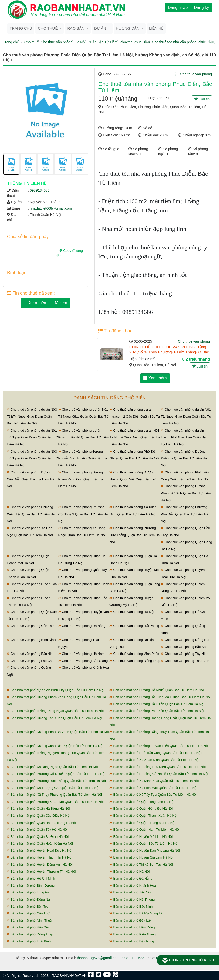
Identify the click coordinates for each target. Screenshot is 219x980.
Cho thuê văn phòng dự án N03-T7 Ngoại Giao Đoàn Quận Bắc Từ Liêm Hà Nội (32, 458)
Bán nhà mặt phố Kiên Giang (133, 934)
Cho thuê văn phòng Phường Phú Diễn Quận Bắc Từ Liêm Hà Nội (185, 514)
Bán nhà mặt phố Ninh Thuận (30, 920)
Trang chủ (21, 28)
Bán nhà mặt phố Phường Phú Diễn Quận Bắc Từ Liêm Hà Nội (158, 767)
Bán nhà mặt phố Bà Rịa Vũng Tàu (137, 913)
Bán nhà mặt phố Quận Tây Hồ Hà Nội (37, 830)
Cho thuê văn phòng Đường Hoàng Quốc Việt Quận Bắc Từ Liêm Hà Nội (132, 479)
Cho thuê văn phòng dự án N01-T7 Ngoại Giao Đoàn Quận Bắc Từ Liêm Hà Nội (32, 437)
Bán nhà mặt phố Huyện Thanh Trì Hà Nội (40, 857)
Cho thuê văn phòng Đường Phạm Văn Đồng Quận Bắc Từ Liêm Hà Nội (81, 479)
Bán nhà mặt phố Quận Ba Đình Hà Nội (38, 837)
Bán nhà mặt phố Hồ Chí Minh (31, 878)
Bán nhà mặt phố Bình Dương (31, 885)
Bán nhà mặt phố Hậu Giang (30, 927)
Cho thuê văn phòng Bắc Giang (83, 661)
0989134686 (40, 190)
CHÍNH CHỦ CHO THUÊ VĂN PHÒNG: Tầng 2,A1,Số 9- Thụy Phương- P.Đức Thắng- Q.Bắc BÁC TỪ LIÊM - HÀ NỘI (169, 352)
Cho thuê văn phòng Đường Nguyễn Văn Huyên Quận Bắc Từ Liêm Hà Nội (83, 458)
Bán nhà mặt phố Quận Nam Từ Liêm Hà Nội (145, 830)
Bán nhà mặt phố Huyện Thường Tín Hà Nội (41, 872)
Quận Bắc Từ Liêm (103, 42)
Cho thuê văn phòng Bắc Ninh (31, 654)
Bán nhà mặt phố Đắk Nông (132, 941)
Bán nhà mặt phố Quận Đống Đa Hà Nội (141, 809)
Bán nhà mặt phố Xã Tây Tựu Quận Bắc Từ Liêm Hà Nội (153, 795)
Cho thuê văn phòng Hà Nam (81, 654)
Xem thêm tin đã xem (46, 303)
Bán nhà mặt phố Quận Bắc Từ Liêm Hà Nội (144, 843)
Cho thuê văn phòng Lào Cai (30, 661)
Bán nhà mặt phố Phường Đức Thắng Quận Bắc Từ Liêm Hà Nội (56, 781)
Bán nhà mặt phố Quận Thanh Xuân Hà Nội (143, 816)
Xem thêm (155, 378)
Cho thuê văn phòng (57, 42)
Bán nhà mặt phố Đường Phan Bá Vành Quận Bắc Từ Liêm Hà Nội (58, 732)
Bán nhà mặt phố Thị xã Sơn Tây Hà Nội (141, 864)
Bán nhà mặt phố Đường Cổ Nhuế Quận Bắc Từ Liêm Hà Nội (157, 690)
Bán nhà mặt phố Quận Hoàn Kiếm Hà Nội (40, 843)
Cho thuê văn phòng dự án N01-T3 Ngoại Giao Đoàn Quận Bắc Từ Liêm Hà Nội (84, 416)
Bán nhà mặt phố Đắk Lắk (130, 920)
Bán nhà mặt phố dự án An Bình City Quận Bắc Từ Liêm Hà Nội (56, 690)
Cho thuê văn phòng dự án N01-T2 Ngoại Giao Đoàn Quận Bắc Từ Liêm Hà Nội (135, 437)
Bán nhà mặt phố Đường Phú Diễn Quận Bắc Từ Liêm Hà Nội (157, 711)
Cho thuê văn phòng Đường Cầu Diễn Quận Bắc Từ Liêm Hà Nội (31, 479)
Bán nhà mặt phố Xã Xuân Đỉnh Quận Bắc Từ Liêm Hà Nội (154, 760)
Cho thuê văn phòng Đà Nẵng (82, 626)
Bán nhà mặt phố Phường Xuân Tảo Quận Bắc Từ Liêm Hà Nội (55, 802)
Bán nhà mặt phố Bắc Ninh (131, 906)
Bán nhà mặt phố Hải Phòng (132, 899)
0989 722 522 (133, 958)
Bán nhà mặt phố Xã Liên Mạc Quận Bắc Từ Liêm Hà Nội (153, 788)
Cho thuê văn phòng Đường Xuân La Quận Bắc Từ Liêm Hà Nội (184, 458)
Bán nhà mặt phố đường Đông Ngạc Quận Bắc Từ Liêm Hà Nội (55, 711)
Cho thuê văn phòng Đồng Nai (185, 640)
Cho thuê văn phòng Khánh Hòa (84, 668)
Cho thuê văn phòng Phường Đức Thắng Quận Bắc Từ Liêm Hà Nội (135, 535)
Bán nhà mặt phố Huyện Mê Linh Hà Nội (141, 837)
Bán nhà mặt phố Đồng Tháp (30, 934)
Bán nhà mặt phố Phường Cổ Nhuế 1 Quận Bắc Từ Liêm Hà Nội (159, 774)
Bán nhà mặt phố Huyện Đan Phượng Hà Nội (145, 851)
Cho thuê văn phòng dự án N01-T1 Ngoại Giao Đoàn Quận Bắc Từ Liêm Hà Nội (186, 416)
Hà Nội (80, 42)
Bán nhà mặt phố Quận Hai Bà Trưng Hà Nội (42, 823)
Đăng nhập (178, 7)
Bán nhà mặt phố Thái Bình (29, 941)
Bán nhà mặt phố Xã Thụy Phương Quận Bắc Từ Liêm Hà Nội (54, 795)
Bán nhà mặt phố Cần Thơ (28, 913)
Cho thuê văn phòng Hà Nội (132, 612)
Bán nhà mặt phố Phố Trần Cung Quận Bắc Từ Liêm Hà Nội (156, 753)
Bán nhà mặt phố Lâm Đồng (132, 927)
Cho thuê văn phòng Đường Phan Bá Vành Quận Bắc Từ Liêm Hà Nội (186, 493)
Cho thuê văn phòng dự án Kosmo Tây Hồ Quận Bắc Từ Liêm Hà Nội (84, 437)
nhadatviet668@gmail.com (51, 208)
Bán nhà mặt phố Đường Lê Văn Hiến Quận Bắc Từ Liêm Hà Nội (159, 746)
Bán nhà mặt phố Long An (28, 892)
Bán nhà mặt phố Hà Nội (130, 872)
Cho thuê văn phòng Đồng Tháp (135, 661)
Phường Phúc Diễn (135, 42)
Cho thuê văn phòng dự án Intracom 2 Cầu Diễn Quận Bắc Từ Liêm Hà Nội (135, 416)
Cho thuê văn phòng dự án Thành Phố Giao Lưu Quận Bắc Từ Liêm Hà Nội (184, 437)
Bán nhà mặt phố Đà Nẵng (131, 878)
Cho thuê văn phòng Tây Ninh (185, 654)
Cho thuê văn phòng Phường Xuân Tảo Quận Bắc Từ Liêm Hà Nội (31, 514)
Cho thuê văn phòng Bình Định (31, 640)
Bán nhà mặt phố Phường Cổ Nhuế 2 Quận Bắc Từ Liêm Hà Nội (56, 774)
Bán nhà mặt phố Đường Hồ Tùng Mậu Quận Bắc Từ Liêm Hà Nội (160, 697)
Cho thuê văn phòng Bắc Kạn (184, 647)
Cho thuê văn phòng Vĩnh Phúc (134, 654)
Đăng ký (201, 7)
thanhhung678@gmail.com (98, 958)
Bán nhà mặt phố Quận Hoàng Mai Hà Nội (142, 823)
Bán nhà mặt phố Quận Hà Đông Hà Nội (38, 809)
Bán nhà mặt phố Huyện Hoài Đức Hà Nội (40, 851)
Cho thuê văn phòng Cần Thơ (30, 626)
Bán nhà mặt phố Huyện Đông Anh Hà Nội (40, 864)
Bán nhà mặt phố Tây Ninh (131, 892)
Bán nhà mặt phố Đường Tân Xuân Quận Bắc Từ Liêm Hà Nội (54, 718)
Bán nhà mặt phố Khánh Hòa (133, 885)
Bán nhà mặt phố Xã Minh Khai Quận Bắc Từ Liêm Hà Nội (154, 781)
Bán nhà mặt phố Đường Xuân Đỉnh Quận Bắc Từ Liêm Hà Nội (55, 746)
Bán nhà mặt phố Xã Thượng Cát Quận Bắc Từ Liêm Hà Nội (53, 788)
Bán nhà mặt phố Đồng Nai (29, 899)
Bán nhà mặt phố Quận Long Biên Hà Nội (142, 802)
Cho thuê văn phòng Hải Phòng (134, 626)
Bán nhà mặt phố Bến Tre (28, 906)
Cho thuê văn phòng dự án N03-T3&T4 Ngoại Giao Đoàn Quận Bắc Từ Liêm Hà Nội (32, 416)
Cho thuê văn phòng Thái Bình (185, 661)
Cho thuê (32, 42)
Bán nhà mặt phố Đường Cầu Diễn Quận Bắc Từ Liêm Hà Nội (157, 704)
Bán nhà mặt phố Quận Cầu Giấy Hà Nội (39, 816)
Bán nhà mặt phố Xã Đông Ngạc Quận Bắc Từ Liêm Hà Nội (52, 767)
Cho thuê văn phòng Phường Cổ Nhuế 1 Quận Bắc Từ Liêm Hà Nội (83, 514)
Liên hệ (156, 28)
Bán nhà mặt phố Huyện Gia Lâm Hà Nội (141, 857)
